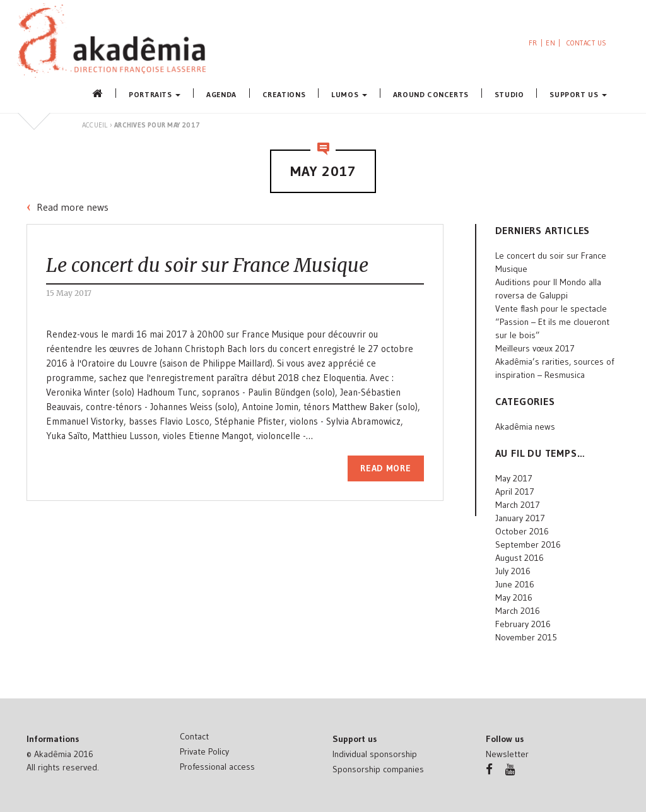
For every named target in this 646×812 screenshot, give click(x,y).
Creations (284, 94)
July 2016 (513, 571)
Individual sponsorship (375, 754)
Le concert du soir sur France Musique (207, 265)
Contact (194, 736)
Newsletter (507, 754)
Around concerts (431, 94)
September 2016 (528, 544)
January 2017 (520, 518)
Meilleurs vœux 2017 (535, 348)
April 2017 (515, 491)
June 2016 (515, 584)
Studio (509, 94)
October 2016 (522, 531)
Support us (578, 94)
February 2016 (523, 624)
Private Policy (204, 751)
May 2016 (514, 597)
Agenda (221, 94)
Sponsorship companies (378, 769)
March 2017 (518, 505)
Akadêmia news (525, 427)
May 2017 (514, 478)
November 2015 (526, 637)
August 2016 (520, 558)
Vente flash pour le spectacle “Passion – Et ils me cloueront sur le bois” (552, 322)
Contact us (587, 43)
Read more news (73, 207)
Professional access (217, 767)
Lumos (349, 94)
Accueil (95, 125)
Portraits (155, 94)
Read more (385, 468)
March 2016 (518, 611)
